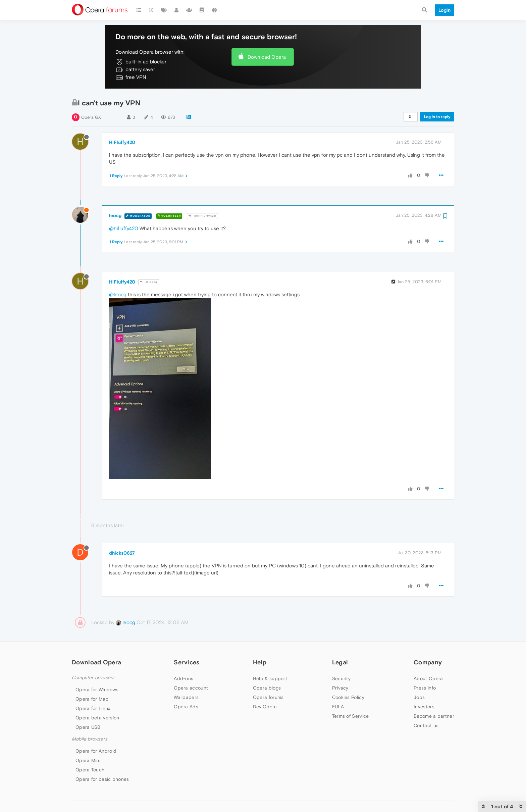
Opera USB (88, 727)
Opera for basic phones (102, 779)
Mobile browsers (90, 739)
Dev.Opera (265, 707)
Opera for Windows (97, 690)
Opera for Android (96, 751)
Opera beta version (97, 718)
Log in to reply (437, 117)
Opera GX (91, 117)
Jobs (419, 697)
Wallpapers (186, 697)
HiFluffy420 (122, 142)
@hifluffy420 (124, 228)
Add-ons (183, 678)
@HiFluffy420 (202, 216)
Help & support (270, 678)
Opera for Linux (93, 708)
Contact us (426, 725)
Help (260, 662)
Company (428, 662)
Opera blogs (267, 688)
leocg (115, 215)
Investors (424, 707)
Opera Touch (90, 770)
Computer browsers (93, 678)
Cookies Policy (348, 697)
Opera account (191, 688)
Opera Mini (88, 760)
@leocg (149, 282)
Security (341, 678)
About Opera (428, 678)
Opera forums (268, 697)
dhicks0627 (122, 553)
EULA (338, 707)
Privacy (340, 688)
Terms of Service (351, 716)
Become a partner (434, 716)
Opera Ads (186, 707)
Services (187, 662)
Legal (340, 662)
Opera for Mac (92, 699)
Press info (425, 688)
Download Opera (267, 57)
